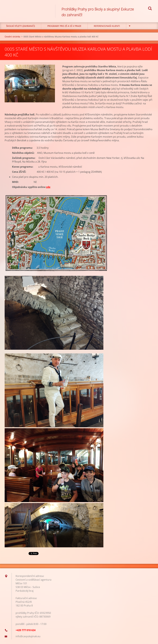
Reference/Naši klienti (107, 26)
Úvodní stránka (12, 37)
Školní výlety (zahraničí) (21, 26)
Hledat (150, 9)
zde (48, 187)
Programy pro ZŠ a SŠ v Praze (64, 26)
